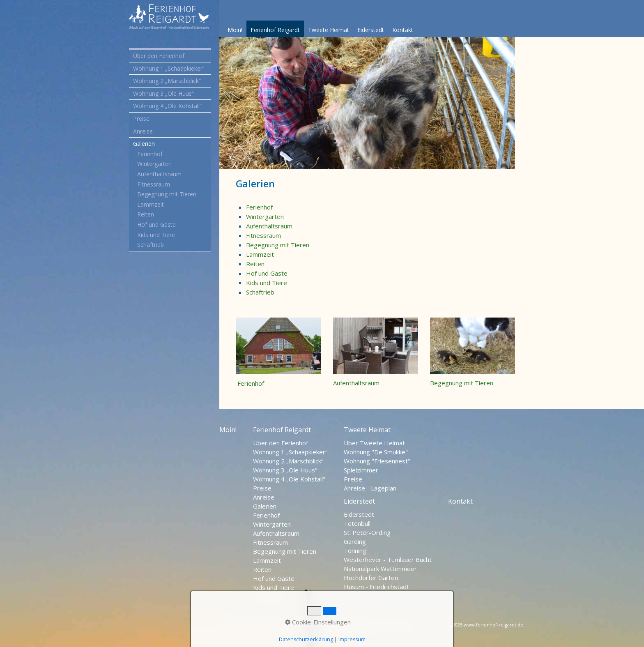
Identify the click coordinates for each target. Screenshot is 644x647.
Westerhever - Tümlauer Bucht (388, 560)
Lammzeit (151, 204)
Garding (355, 541)
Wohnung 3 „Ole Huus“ (163, 93)
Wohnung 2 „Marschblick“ (167, 81)
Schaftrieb (151, 245)
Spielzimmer (361, 470)
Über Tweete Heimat (374, 443)
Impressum (310, 626)
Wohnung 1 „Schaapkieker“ (169, 68)
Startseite (233, 626)
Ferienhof (150, 154)
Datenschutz (271, 626)
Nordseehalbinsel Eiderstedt (373, 626)
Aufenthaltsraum (159, 174)
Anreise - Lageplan (370, 488)
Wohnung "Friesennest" (377, 461)
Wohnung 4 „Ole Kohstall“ (167, 106)
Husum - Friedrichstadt (376, 587)
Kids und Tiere (156, 235)
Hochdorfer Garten (371, 578)
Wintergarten (154, 164)
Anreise (143, 131)
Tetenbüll (357, 523)
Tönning (355, 550)
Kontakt (403, 30)
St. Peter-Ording (367, 532)
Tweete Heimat (329, 30)
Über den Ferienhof (159, 56)
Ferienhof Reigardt (275, 30)
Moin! (235, 30)
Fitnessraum (154, 184)
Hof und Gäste (156, 224)
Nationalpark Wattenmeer (380, 569)
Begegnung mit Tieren (167, 194)
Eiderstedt (371, 30)
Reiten (146, 214)
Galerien (144, 144)
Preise (141, 119)
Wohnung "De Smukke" (376, 452)
